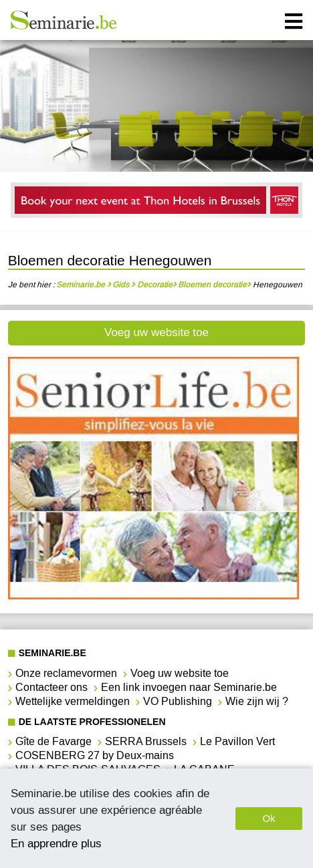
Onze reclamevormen (66, 673)
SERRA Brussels (146, 741)
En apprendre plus (56, 843)
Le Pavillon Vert (237, 741)
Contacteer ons (51, 687)
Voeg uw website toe (156, 332)
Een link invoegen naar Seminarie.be (189, 687)
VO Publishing (178, 701)
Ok (269, 818)
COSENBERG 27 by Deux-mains (95, 755)
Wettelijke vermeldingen (73, 701)
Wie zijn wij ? (257, 701)
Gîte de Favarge (54, 741)
